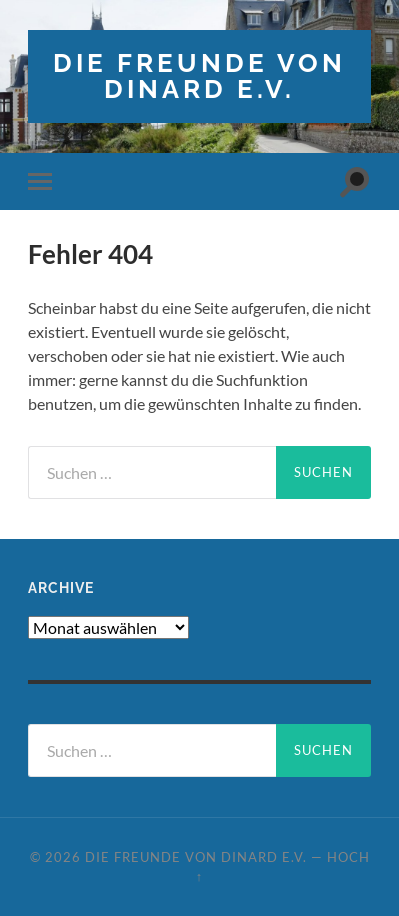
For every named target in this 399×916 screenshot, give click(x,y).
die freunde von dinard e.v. (199, 75)
